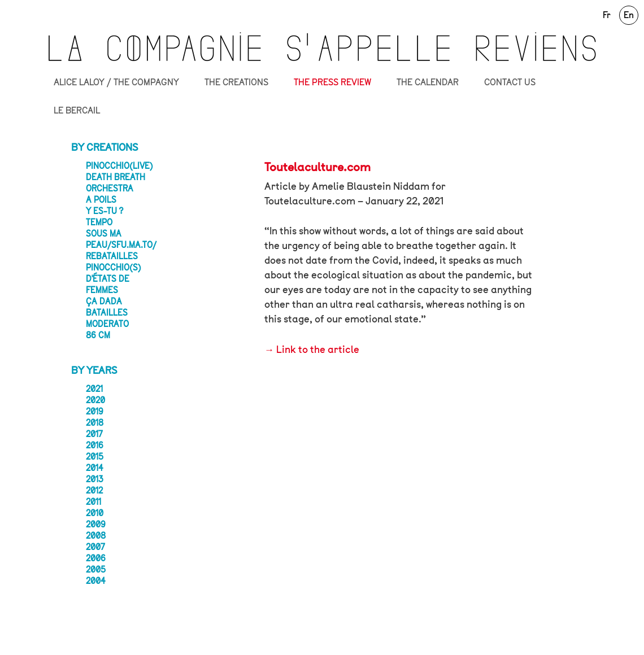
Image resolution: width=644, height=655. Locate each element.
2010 (95, 513)
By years (94, 370)
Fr (607, 15)
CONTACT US (510, 82)
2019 (95, 412)
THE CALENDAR (428, 82)
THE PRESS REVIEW (332, 82)
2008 (96, 536)
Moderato (107, 324)
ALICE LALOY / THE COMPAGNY (116, 82)
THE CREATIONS (236, 82)
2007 (95, 547)
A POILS (101, 200)
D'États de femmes (108, 285)
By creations (105, 147)
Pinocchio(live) (119, 166)
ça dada (104, 302)
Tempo (99, 222)
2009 (96, 525)
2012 (94, 491)
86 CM (98, 335)
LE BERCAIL (77, 111)
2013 (95, 479)
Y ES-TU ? (105, 211)
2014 (95, 468)
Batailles (107, 313)
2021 (94, 389)
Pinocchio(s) (114, 268)
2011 (93, 502)
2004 (96, 581)
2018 (95, 423)
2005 (96, 570)
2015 (95, 457)
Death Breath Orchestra (116, 183)
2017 (94, 434)
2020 (95, 400)
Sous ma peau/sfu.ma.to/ (121, 239)
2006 (96, 558)
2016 (95, 446)
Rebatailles (112, 256)
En (629, 15)
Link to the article (318, 350)
